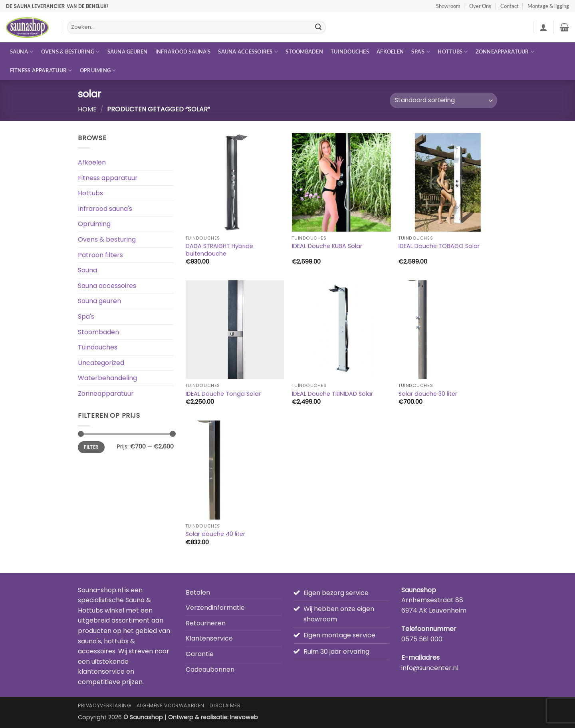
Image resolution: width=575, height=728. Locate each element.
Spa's (86, 316)
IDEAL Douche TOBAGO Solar (439, 246)
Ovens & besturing (70, 52)
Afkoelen (390, 52)
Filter (91, 447)
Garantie (200, 654)
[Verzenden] (318, 28)
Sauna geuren (128, 52)
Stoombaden (304, 52)
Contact (510, 6)
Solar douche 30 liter (428, 394)
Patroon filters (100, 255)
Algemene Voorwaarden (171, 705)
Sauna (22, 52)
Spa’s (421, 52)
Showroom (448, 6)
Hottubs (453, 52)
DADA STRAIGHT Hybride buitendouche (219, 250)
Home (87, 109)
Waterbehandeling (107, 378)
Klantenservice (209, 638)
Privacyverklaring (104, 705)
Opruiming (98, 70)
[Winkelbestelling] (443, 100)
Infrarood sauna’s (183, 52)
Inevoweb (244, 717)
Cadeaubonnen (210, 669)
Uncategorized (101, 363)
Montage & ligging (548, 6)
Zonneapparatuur (505, 52)
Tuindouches (350, 52)
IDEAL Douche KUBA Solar (327, 246)
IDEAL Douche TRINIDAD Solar (332, 394)
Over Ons (480, 6)
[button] (543, 27)
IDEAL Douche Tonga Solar (223, 394)
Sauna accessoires (248, 52)
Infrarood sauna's (105, 209)
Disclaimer (225, 705)
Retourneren (206, 623)
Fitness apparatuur (41, 70)
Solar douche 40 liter (215, 534)
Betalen (198, 592)
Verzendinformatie (215, 608)
